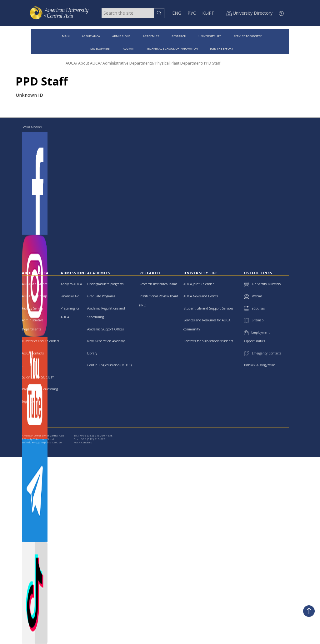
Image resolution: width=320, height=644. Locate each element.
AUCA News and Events (201, 296)
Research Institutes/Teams (158, 284)
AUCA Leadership (34, 296)
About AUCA (89, 63)
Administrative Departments (128, 63)
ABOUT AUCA (91, 36)
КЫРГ (208, 13)
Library (92, 353)
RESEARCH (179, 36)
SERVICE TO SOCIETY (247, 36)
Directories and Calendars (40, 341)
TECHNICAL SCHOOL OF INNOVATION (172, 49)
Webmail (254, 296)
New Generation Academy (106, 341)
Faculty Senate (32, 308)
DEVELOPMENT (100, 49)
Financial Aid (70, 296)
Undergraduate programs (105, 284)
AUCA (71, 63)
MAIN (66, 36)
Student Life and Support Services (208, 308)
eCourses (254, 308)
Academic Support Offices (105, 329)
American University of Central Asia (43, 435)
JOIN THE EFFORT (222, 49)
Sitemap (254, 320)
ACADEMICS (151, 36)
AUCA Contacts (33, 353)
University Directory (262, 284)
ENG (177, 13)
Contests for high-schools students (208, 341)
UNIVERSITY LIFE (210, 36)
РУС (192, 13)
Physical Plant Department (179, 63)
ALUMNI (129, 49)
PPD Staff (212, 63)
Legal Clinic (30, 401)
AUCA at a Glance (35, 284)
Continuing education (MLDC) (109, 365)
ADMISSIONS (121, 36)
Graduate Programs (101, 296)
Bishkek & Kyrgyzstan (260, 365)
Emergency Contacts (262, 353)
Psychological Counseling (40, 389)
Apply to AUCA (71, 284)
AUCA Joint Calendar (199, 284)
